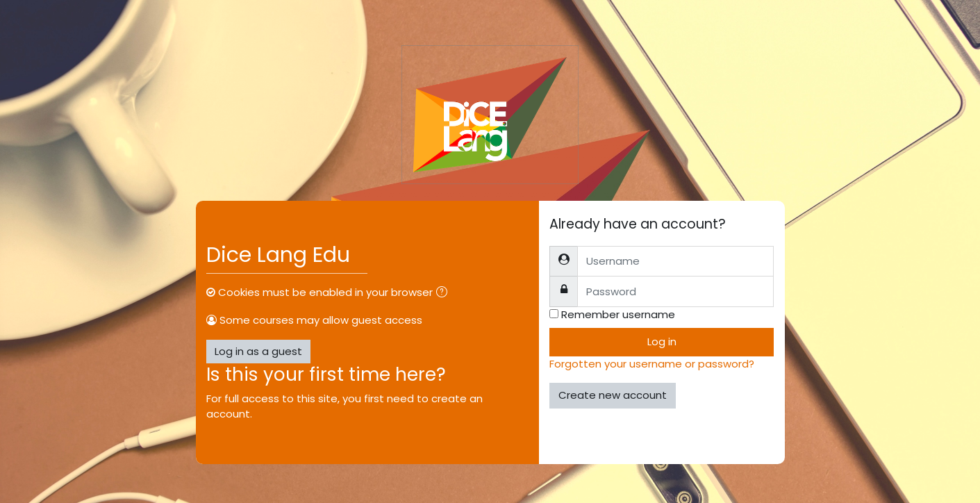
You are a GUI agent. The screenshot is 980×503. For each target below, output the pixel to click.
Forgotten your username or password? (652, 364)
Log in (662, 341)
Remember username (618, 314)
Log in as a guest (258, 351)
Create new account (613, 395)
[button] (445, 294)
